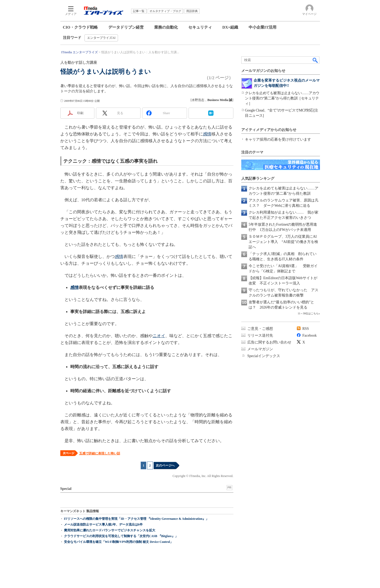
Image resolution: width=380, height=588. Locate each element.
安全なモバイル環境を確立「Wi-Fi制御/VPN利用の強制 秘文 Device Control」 (119, 542)
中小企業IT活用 (263, 27)
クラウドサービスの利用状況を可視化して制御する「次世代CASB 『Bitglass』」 (121, 536)
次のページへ (165, 465)
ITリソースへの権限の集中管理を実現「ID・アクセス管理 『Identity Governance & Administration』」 (137, 519)
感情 (207, 134)
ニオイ (159, 336)
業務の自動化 (166, 27)
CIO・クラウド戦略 (80, 27)
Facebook (309, 335)
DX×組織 (230, 27)
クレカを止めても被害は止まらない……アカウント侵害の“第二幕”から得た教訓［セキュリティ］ (282, 98)
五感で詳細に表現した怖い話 (100, 453)
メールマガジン (260, 349)
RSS (306, 329)
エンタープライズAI (101, 38)
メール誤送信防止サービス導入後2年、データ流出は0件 (103, 525)
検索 (315, 60)
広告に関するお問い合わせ (269, 342)
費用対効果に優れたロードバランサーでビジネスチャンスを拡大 (110, 530)
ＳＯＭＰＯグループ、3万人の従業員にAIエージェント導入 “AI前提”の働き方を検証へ (283, 242)
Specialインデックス (264, 356)
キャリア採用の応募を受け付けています (278, 139)
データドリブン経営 (126, 27)
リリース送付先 (260, 335)
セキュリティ (200, 27)
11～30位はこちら (308, 313)
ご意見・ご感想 (260, 329)
